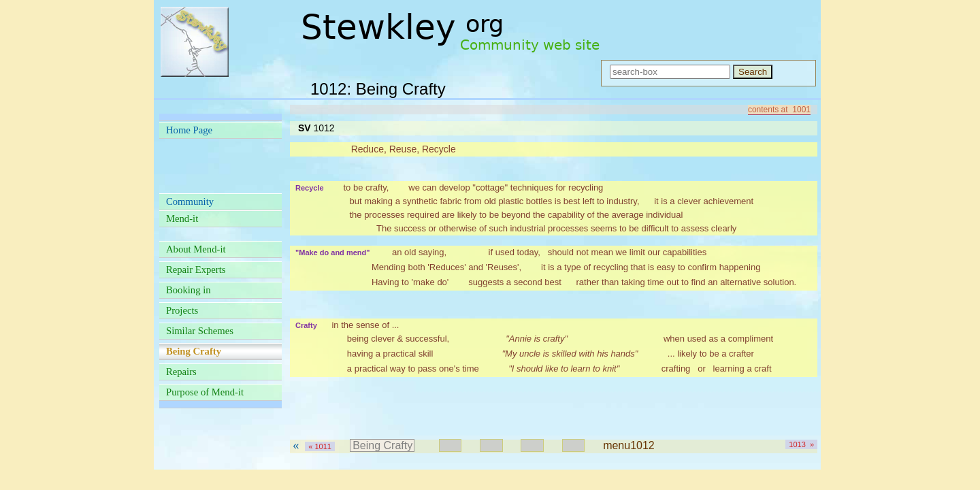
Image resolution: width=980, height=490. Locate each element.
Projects (182, 310)
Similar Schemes (200, 331)
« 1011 (320, 446)
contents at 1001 (779, 110)
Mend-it (182, 218)
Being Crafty (382, 445)
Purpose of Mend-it (205, 392)
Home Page (189, 130)
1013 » (801, 444)
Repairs (181, 372)
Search (753, 72)
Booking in (189, 290)
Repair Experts (196, 269)
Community (190, 201)
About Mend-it (196, 249)
